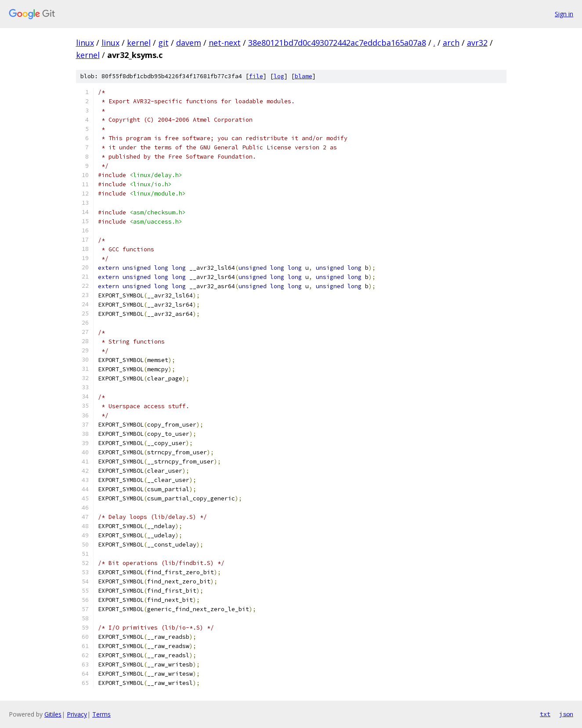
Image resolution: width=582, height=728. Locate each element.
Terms (101, 714)
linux (85, 43)
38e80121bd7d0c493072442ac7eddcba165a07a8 (337, 43)
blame (304, 76)
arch (451, 43)
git (163, 43)
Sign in (564, 14)
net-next (225, 43)
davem (189, 43)
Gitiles (53, 714)
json (566, 714)
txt (545, 714)
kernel (139, 43)
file (256, 76)
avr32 (477, 43)
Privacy (77, 714)
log (279, 76)
